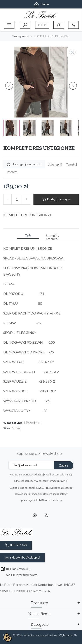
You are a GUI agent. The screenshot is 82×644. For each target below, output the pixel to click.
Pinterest (11, 172)
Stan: (7, 428)
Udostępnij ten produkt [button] (24, 164)
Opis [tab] (28, 235)
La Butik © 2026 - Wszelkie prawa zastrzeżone (30, 635)
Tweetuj (72, 164)
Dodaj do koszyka (56, 199)
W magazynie (13, 423)
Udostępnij (55, 164)
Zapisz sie (64, 466)
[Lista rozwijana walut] (42, 25)
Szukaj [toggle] (25, 25)
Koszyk (73, 25)
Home (41, 4)
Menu (9, 25)
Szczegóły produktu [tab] (52, 237)
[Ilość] (17, 199)
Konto (59, 25)
